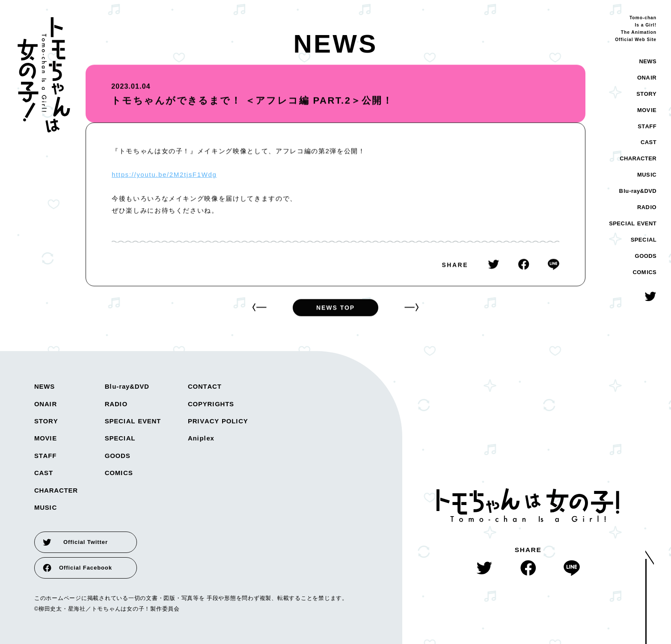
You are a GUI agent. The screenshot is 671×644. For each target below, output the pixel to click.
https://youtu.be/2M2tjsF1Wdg (164, 175)
